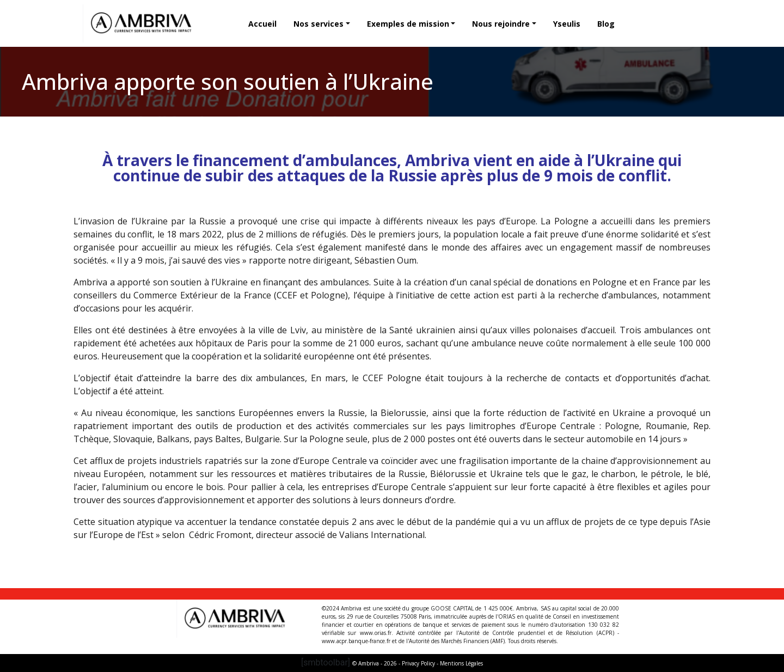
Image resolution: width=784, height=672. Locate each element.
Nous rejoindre (501, 24)
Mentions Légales (461, 663)
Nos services (318, 24)
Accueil (262, 24)
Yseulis (567, 24)
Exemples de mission (408, 24)
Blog (606, 24)
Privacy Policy (418, 663)
